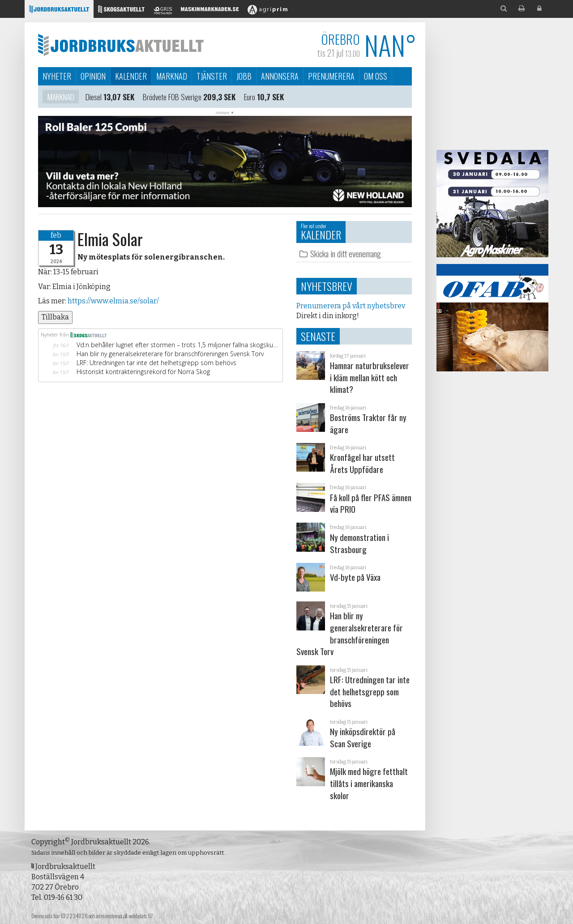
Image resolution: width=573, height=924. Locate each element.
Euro (250, 98)
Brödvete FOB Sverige (172, 98)
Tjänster (212, 76)
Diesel (94, 98)
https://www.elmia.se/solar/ (113, 301)
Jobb (244, 76)
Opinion (93, 76)
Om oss (376, 76)
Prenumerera (331, 76)
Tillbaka (55, 317)
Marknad (172, 76)
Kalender (131, 76)
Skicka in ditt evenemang (346, 253)
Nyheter (57, 76)
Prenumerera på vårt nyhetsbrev (351, 306)
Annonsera (280, 76)
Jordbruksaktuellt (121, 45)
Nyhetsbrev (327, 286)
